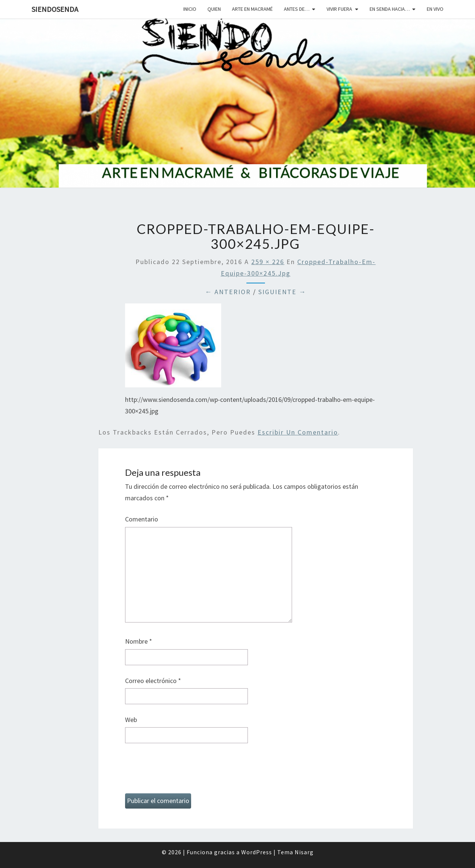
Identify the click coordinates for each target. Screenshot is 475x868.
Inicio (190, 9)
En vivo (435, 9)
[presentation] (181, 771)
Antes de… (297, 9)
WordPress (257, 852)
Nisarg (304, 852)
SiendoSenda (55, 9)
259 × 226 (268, 262)
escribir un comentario (298, 432)
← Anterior (228, 292)
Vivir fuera (339, 9)
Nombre (139, 641)
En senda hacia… (390, 9)
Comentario (142, 519)
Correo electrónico (153, 681)
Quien (214, 9)
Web (131, 720)
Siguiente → (282, 292)
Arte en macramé (252, 9)
